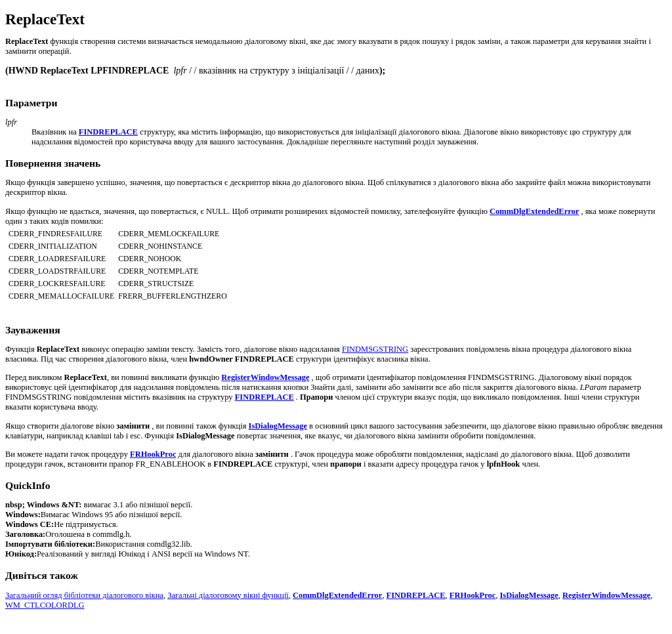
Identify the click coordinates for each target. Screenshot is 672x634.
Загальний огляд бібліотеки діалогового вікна (84, 595)
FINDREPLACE (416, 595)
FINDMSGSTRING (375, 349)
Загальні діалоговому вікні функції (228, 595)
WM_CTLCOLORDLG (45, 605)
